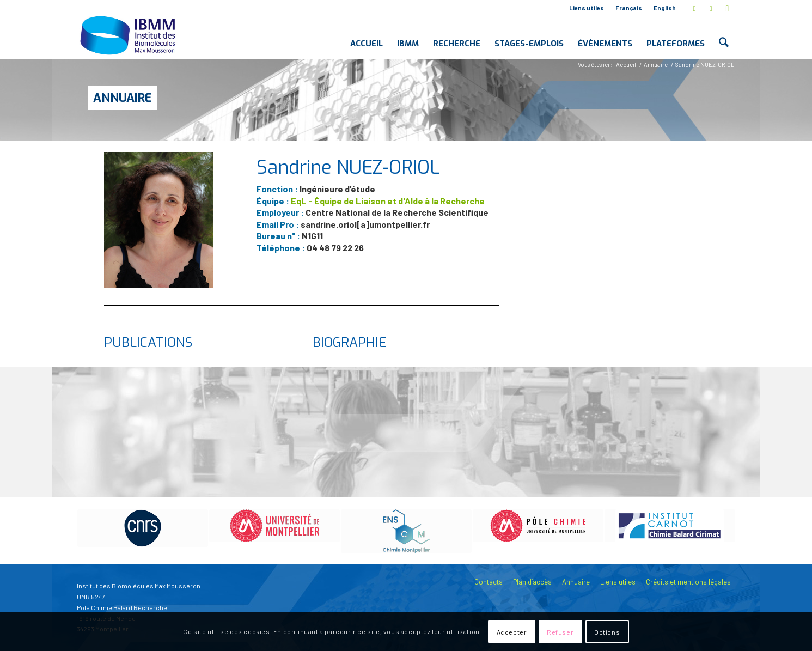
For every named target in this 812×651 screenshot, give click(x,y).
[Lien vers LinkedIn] (711, 8)
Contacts (489, 582)
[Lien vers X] (695, 8)
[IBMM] (129, 35)
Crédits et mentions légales (688, 582)
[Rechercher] (724, 35)
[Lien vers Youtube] (728, 8)
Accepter (512, 632)
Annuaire (123, 98)
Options (607, 632)
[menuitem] (587, 8)
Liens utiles (587, 8)
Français (629, 8)
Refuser (560, 632)
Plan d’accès (532, 582)
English (665, 8)
